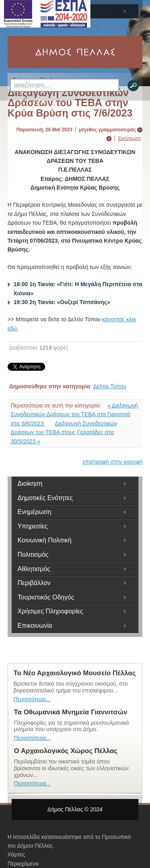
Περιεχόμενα (23, 864)
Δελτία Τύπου (110, 386)
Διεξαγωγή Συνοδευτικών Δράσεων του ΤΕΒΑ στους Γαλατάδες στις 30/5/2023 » (64, 432)
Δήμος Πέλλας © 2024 (75, 809)
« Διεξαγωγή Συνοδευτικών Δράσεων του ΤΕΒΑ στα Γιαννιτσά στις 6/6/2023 (74, 414)
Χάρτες (16, 854)
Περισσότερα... (32, 699)
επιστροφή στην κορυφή (113, 462)
